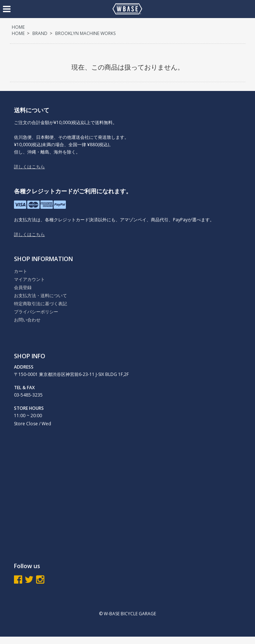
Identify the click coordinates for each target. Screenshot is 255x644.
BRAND (40, 33)
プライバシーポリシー (36, 312)
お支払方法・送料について (40, 295)
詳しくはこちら (29, 167)
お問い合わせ (27, 320)
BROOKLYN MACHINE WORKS (85, 33)
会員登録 (23, 287)
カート (21, 271)
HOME (18, 27)
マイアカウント (29, 279)
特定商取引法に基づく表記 (40, 304)
